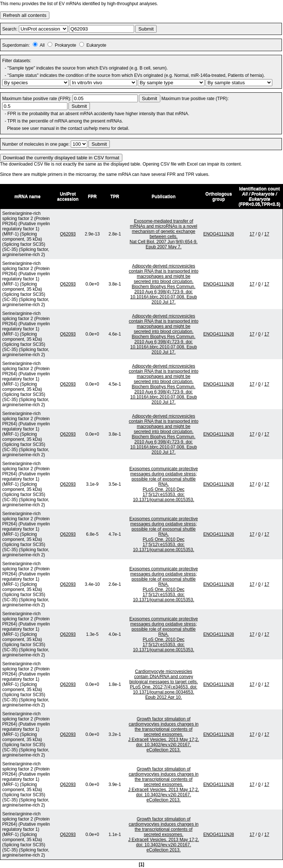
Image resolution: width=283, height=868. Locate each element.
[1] (142, 864)
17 (252, 234)
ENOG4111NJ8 (219, 234)
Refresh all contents (25, 15)
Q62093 (68, 234)
